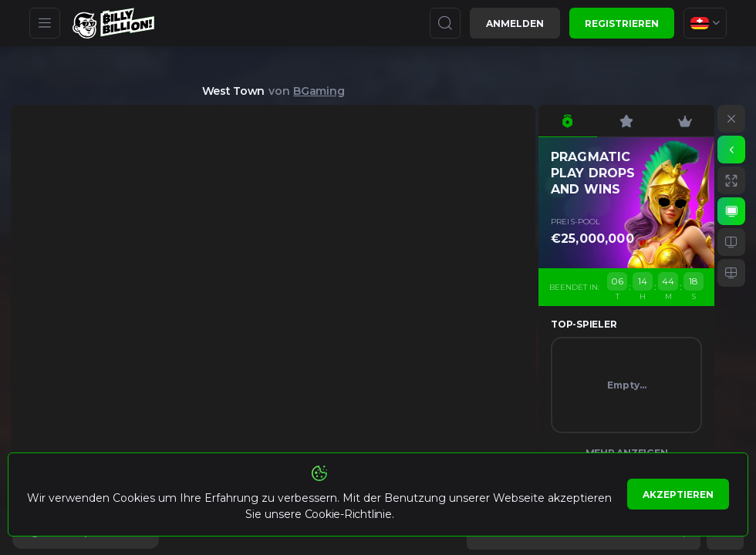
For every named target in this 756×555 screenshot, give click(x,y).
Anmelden (515, 24)
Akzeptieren (678, 494)
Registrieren (622, 24)
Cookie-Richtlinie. (349, 514)
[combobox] (705, 23)
